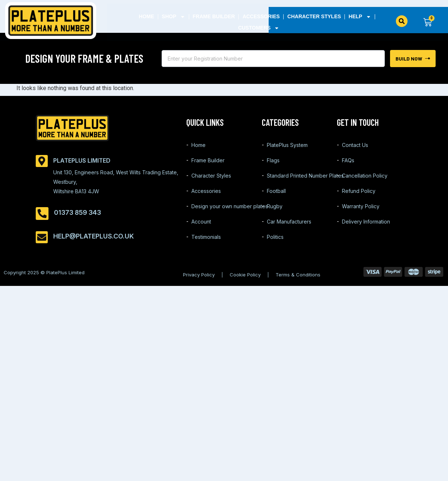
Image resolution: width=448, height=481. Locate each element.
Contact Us (355, 145)
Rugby (275, 206)
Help (360, 17)
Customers (259, 28)
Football (276, 191)
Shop (174, 17)
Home (147, 16)
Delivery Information (366, 222)
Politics (275, 237)
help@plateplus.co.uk (94, 236)
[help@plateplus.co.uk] (42, 237)
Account (201, 222)
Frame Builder (214, 16)
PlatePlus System (287, 145)
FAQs (348, 160)
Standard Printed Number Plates (305, 176)
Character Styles (314, 16)
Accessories (261, 16)
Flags (273, 160)
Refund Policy (359, 191)
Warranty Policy (361, 206)
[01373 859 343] (42, 214)
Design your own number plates (230, 206)
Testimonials (206, 237)
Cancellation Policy (365, 176)
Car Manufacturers (289, 222)
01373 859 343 (77, 212)
